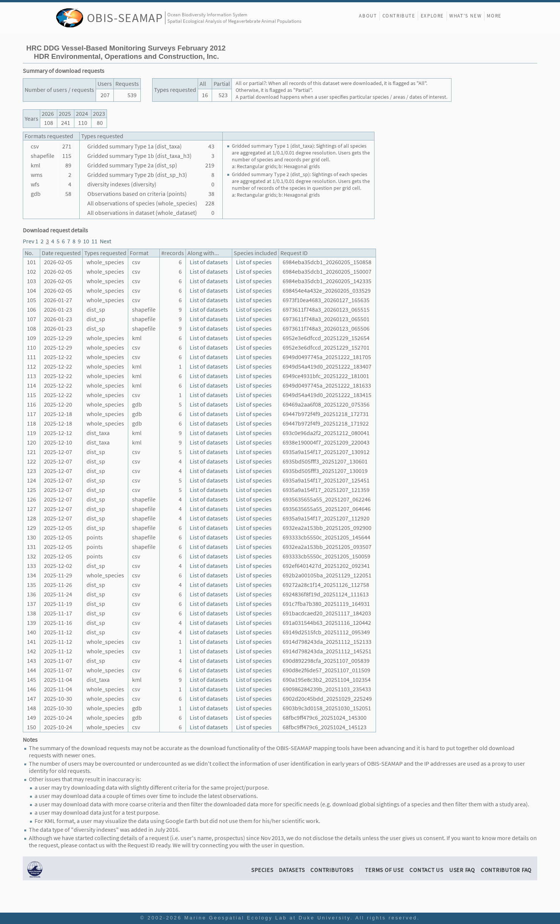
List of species (254, 262)
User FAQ (462, 870)
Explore (432, 16)
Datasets (292, 870)
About (368, 16)
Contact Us (426, 870)
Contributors (332, 870)
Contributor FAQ (506, 870)
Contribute (399, 16)
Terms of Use (384, 870)
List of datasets (209, 262)
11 (94, 241)
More (494, 16)
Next (105, 241)
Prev (28, 241)
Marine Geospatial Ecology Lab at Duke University (267, 918)
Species (262, 870)
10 (86, 241)
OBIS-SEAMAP (125, 18)
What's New (465, 16)
